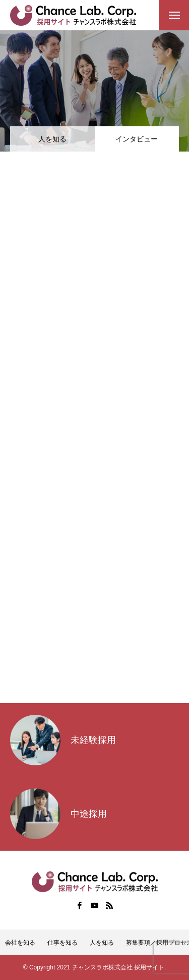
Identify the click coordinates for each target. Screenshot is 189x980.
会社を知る (20, 943)
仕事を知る (62, 943)
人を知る (52, 139)
